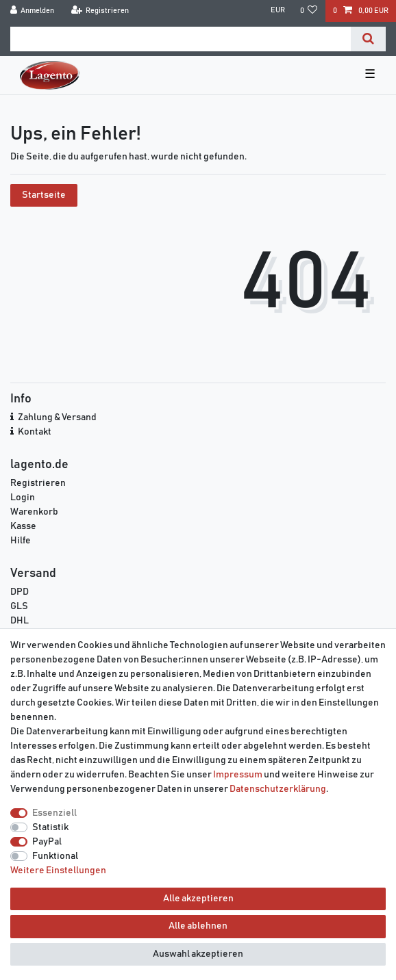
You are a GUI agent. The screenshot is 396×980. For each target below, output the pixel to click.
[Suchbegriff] (181, 39)
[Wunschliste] (309, 11)
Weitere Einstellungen (58, 871)
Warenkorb (34, 512)
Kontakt (35, 432)
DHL (20, 621)
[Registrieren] (100, 11)
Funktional (55, 856)
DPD (20, 592)
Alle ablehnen (198, 926)
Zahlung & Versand (57, 417)
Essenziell (54, 813)
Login (23, 498)
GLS (19, 606)
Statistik (50, 827)
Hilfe (21, 541)
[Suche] (368, 39)
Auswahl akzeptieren (198, 954)
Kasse (23, 526)
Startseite (44, 195)
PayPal (47, 842)
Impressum (238, 775)
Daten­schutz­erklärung (278, 789)
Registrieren (38, 483)
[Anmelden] (33, 11)
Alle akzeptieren (198, 899)
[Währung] (277, 11)
